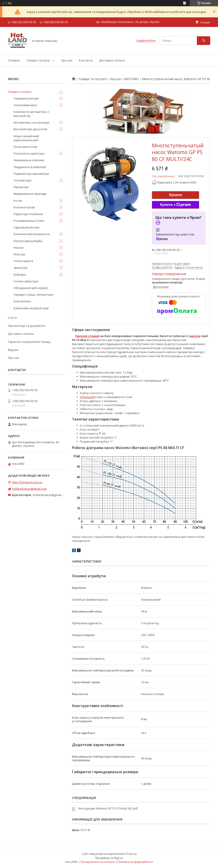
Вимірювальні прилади (30, 194)
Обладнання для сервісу (31, 288)
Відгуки (13, 350)
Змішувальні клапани (29, 160)
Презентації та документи (27, 326)
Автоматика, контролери (31, 122)
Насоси (115, 79)
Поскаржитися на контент (98, 862)
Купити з (176, 205)
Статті (12, 318)
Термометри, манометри (31, 174)
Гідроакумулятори (26, 227)
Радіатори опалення (28, 214)
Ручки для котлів (25, 147)
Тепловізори (22, 180)
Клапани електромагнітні (32, 234)
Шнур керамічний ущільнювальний (26, 138)
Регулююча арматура (29, 153)
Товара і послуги (20, 92)
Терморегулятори (26, 98)
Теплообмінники (25, 105)
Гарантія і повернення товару (29, 342)
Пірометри (21, 187)
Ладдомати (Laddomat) (30, 167)
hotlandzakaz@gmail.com (29, 489)
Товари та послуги (92, 79)
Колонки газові (24, 207)
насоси (195, 336)
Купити (176, 195)
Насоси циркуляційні (28, 241)
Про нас (67, 60)
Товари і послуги (38, 60)
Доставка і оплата (112, 60)
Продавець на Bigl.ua (109, 858)
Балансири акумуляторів (31, 308)
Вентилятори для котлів (30, 129)
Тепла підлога (23, 261)
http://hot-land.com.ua (27, 482)
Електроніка (22, 301)
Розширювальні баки (29, 221)
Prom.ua (131, 854)
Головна (14, 60)
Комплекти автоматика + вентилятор (31, 114)
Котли (18, 201)
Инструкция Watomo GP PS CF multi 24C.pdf (108, 808)
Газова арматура (26, 281)
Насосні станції (87, 336)
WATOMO (131, 79)
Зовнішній (87, 397)
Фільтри (19, 254)
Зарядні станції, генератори (33, 295)
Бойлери (20, 274)
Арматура (21, 268)
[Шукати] (204, 41)
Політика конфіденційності (135, 862)
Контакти (86, 60)
